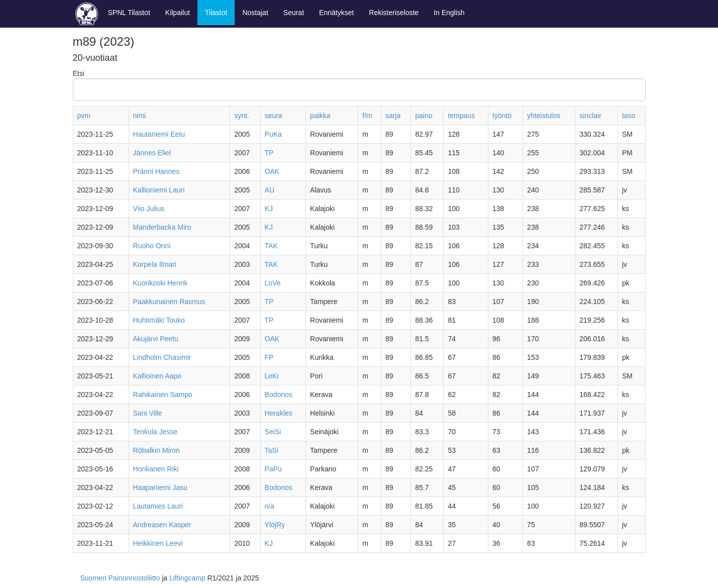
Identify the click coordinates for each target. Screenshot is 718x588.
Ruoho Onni (152, 246)
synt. (242, 116)
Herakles (279, 413)
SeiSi (273, 432)
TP (269, 153)
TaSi (272, 450)
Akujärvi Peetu (156, 339)
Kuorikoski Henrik (161, 283)
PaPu (273, 469)
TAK (271, 246)
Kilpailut (178, 13)
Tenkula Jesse (156, 432)
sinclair (590, 116)
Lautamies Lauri (158, 506)
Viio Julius (149, 209)
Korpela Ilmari (155, 264)
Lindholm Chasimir (162, 357)
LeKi (272, 376)
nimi (140, 116)
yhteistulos (544, 116)
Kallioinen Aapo (158, 376)
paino (424, 116)
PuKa (273, 134)
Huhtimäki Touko (159, 320)
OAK (272, 171)
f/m (367, 116)
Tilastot (216, 13)
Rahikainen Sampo (163, 395)
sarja (393, 116)
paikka (320, 116)
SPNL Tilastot (129, 13)
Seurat (294, 13)
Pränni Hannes (157, 171)
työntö (502, 116)
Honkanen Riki (156, 469)
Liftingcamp (187, 578)
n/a (270, 506)
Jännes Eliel (152, 153)
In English (449, 13)
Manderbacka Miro (162, 227)
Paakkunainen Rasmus (169, 302)
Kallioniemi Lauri (159, 190)
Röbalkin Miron (157, 450)
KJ (269, 209)
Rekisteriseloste (394, 13)
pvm (84, 116)
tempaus (461, 116)
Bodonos (279, 395)
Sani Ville (148, 413)
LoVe (273, 283)
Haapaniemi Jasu (160, 487)
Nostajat (255, 13)
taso (629, 116)
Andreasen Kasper (162, 525)
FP (269, 357)
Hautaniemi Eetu (159, 134)
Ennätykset (336, 13)
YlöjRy (275, 525)
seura (274, 116)
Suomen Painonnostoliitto (120, 578)
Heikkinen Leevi (158, 543)
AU (270, 190)
